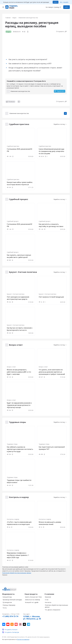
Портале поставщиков (23, 641)
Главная (8, 18)
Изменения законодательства (28, 18)
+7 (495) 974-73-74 (10, 618)
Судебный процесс (13, 221)
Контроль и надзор (13, 519)
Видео (14, 18)
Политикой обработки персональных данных (17, 575)
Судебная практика (13, 146)
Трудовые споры (12, 444)
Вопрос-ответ (11, 367)
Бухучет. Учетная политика (16, 294)
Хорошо (5, 577)
